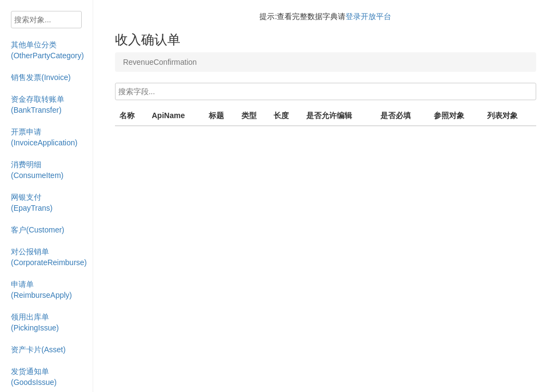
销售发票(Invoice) (41, 77)
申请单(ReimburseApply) (41, 290)
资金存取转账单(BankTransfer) (38, 105)
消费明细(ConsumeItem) (37, 170)
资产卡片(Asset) (38, 350)
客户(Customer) (38, 230)
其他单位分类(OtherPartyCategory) (47, 50)
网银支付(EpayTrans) (32, 203)
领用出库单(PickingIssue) (35, 322)
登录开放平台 (368, 16)
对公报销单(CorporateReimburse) (49, 257)
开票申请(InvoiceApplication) (44, 137)
